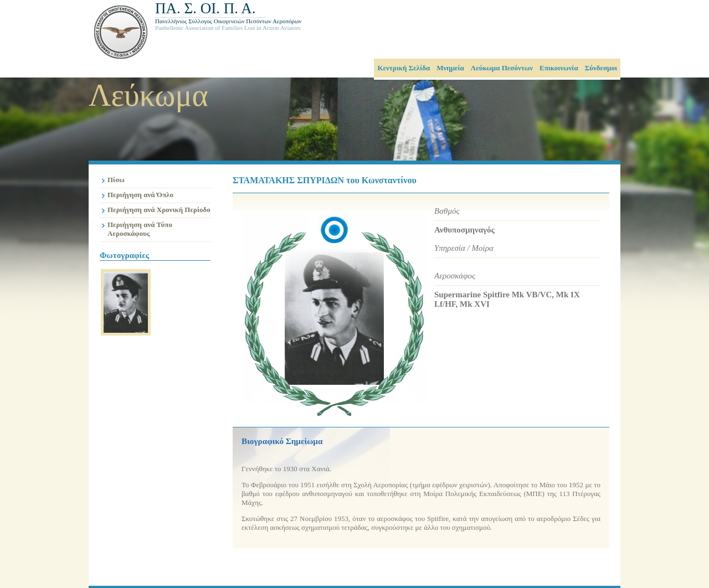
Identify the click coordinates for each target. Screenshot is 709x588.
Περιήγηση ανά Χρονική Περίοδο (159, 210)
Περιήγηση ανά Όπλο (140, 195)
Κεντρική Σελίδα (404, 68)
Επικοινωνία (559, 68)
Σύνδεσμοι (601, 68)
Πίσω (116, 180)
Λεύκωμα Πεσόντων (502, 68)
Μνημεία (450, 68)
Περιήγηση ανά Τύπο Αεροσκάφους (140, 229)
